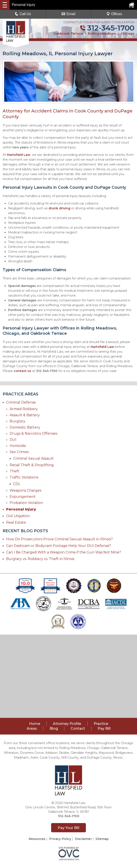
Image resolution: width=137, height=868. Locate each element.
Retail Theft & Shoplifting (32, 465)
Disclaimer (83, 839)
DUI (13, 440)
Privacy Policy (60, 839)
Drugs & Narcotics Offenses (33, 433)
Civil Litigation (18, 516)
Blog (54, 728)
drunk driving (59, 208)
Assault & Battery (25, 415)
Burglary (17, 421)
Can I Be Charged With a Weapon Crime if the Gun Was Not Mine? (64, 552)
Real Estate (16, 522)
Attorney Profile (67, 724)
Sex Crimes (19, 452)
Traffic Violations (24, 477)
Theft (15, 471)
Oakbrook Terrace (68, 34)
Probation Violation (26, 503)
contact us (23, 371)
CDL (17, 484)
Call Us (23, 14)
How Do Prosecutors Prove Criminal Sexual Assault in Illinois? (59, 539)
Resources (37, 839)
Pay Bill (104, 728)
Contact (78, 728)
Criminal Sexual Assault (33, 458)
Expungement (23, 497)
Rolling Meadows (102, 34)
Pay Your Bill (68, 828)
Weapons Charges (25, 490)
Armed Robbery (24, 409)
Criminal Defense (21, 402)
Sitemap (102, 839)
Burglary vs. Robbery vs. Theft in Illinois (40, 559)
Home (35, 724)
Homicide (18, 446)
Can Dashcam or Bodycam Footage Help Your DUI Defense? (59, 546)
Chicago (128, 34)
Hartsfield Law (19, 155)
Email (68, 14)
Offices (114, 14)
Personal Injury (21, 509)
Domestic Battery (25, 427)
